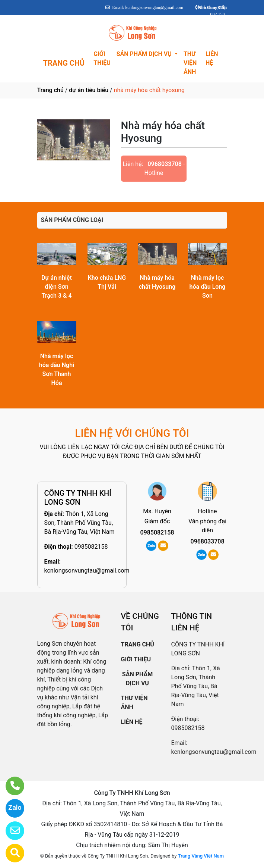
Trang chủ (50, 90)
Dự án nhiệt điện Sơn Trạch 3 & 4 (57, 287)
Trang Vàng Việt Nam (201, 856)
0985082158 (91, 547)
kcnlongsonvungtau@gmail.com (87, 571)
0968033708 (164, 164)
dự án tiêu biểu (89, 90)
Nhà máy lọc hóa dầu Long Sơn (208, 287)
